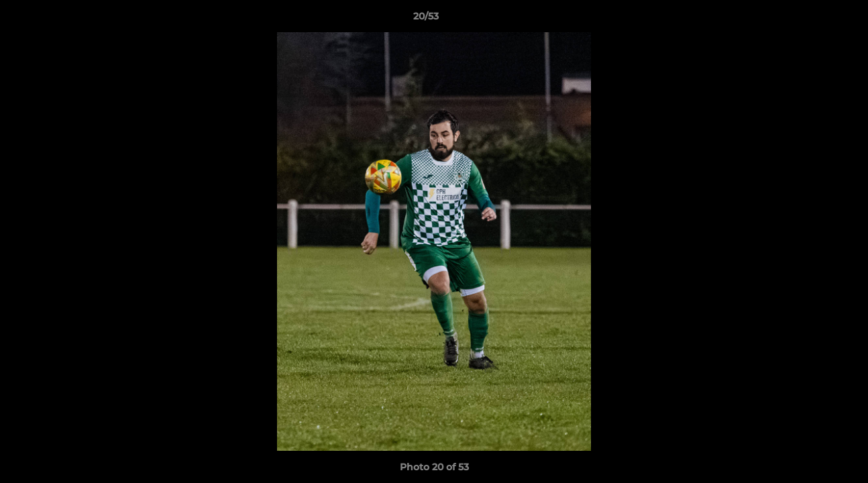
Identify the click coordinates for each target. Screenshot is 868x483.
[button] (812, 19)
